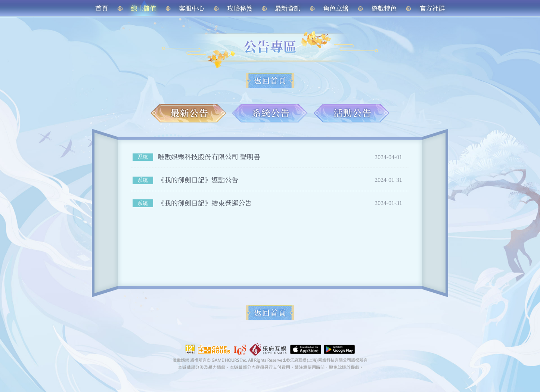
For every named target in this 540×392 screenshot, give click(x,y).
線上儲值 (143, 8)
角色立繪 (336, 8)
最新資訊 (288, 8)
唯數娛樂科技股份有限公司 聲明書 (209, 156)
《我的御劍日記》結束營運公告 (205, 203)
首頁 (102, 8)
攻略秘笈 (240, 8)
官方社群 (432, 8)
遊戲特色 (384, 8)
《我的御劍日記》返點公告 (198, 180)
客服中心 (192, 8)
